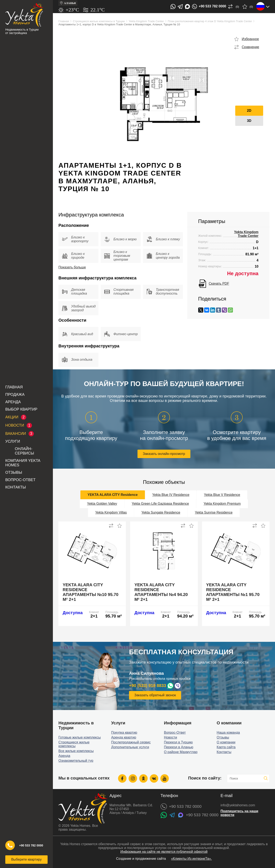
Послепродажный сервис (131, 742)
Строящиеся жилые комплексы (74, 744)
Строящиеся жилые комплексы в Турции (99, 21)
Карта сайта (226, 747)
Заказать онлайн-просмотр (164, 454)
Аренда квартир (124, 737)
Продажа (15, 395)
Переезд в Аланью (179, 747)
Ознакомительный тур (76, 761)
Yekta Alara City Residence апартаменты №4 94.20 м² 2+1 (161, 592)
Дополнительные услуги (130, 747)
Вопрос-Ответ (20, 480)
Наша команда (228, 733)
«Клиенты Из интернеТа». (192, 859)
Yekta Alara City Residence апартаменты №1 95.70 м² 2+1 (233, 592)
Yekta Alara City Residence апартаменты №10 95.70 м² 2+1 (90, 592)
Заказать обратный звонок (155, 695)
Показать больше (72, 267)
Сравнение (250, 47)
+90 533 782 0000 (31, 845)
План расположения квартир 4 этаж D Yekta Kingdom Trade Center (210, 21)
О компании (226, 742)
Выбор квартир (21, 409)
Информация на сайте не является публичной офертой (164, 852)
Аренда (13, 402)
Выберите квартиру (26, 859)
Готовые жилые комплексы (80, 737)
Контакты (16, 487)
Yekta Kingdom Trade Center (146, 21)
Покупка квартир (124, 733)
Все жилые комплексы (76, 751)
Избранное (250, 39)
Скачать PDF (219, 284)
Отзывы (14, 472)
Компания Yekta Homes (23, 463)
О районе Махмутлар (181, 752)
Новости (170, 737)
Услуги (13, 441)
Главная (14, 387)
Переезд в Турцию (178, 742)
